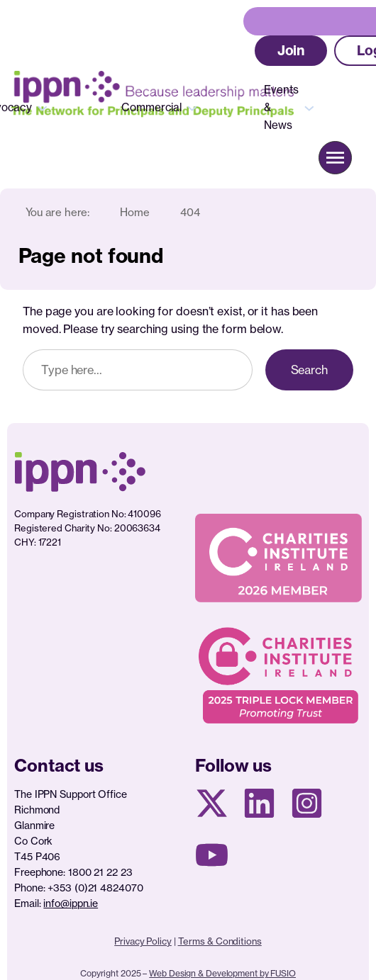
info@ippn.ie (71, 903)
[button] (291, 51)
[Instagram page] (307, 803)
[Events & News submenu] (309, 107)
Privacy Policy (143, 941)
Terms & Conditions (220, 941)
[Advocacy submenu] (43, 107)
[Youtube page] (212, 855)
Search (309, 370)
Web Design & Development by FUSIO (222, 973)
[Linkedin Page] (259, 803)
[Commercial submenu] (192, 107)
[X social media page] (212, 803)
